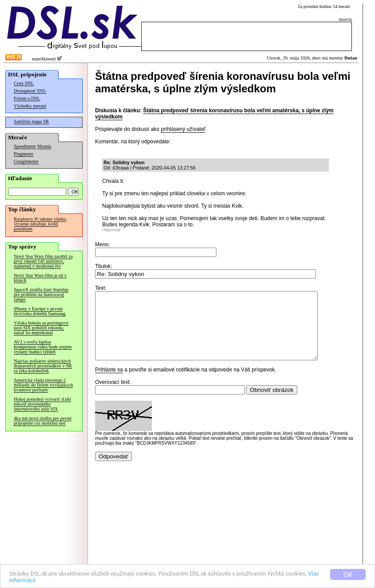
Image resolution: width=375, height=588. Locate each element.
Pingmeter (24, 154)
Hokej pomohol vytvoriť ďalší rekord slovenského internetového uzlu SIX (42, 404)
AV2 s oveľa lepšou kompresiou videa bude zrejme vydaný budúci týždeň (43, 347)
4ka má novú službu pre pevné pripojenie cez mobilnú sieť (43, 421)
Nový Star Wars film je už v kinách (40, 278)
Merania (44, 146)
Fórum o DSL (27, 98)
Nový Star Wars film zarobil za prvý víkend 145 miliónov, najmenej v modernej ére (43, 261)
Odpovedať (112, 230)
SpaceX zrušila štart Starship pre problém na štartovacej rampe (41, 294)
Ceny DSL (24, 83)
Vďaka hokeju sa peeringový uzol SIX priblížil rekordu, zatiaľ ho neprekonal (41, 328)
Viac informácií (80, 581)
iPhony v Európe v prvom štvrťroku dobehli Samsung (40, 311)
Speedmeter (25, 146)
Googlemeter (26, 161)
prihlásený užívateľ (183, 129)
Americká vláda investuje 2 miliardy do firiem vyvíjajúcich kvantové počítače (43, 385)
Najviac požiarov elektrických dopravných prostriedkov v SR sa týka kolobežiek (43, 366)
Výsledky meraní (30, 106)
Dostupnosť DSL (30, 91)
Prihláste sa (109, 383)
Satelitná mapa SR (31, 121)
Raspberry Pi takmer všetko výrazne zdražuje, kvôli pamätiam (40, 224)
